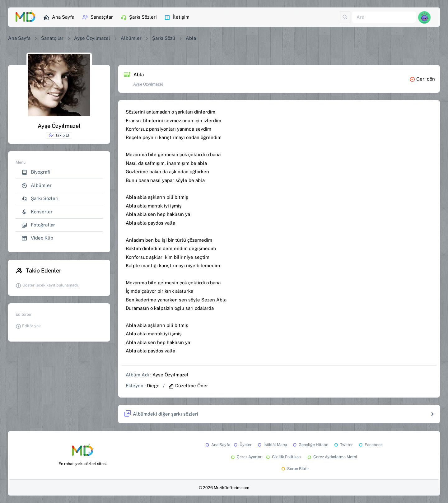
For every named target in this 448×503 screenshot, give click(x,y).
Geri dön (422, 79)
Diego (153, 386)
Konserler (37, 212)
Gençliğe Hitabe (310, 445)
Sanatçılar (97, 17)
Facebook (370, 445)
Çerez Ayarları (246, 457)
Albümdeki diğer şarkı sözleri (161, 414)
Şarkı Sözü (164, 38)
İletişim (177, 17)
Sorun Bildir (295, 469)
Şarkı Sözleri (139, 17)
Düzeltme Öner (188, 386)
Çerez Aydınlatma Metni (332, 457)
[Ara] (384, 17)
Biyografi (36, 172)
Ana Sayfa (59, 17)
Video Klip (37, 238)
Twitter (343, 445)
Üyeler (242, 445)
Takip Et (59, 135)
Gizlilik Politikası (283, 457)
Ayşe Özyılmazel (92, 38)
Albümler (131, 38)
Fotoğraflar (38, 225)
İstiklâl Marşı (272, 445)
